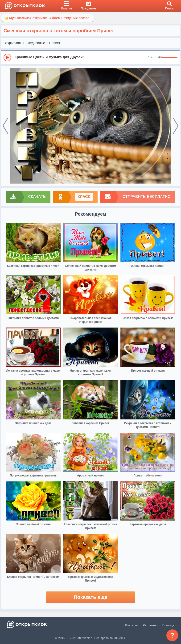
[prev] (5, 126)
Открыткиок (12, 43)
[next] (176, 126)
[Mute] (160, 57)
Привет (55, 43)
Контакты (132, 625)
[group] (90, 57)
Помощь (168, 625)
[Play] (7, 57)
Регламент (150, 625)
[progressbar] (170, 57)
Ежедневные (35, 43)
